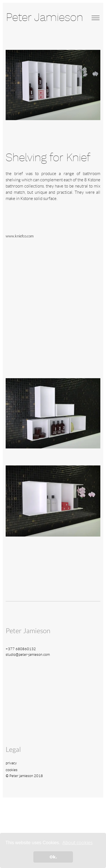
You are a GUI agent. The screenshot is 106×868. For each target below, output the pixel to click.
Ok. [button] (53, 857)
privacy (11, 763)
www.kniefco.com (20, 236)
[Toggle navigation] (95, 18)
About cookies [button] (78, 843)
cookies (12, 770)
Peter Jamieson (45, 18)
